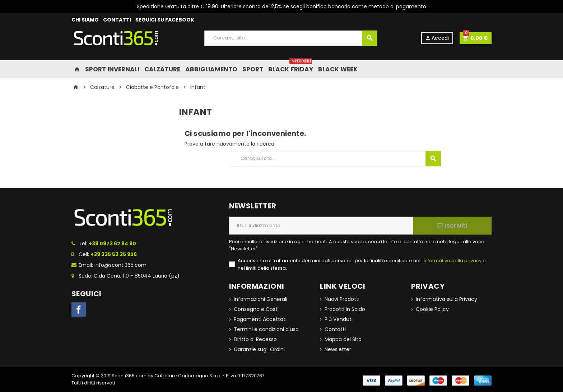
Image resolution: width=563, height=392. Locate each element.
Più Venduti (339, 319)
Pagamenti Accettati (260, 319)
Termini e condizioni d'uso (266, 329)
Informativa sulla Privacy (446, 299)
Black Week (338, 69)
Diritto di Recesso (255, 339)
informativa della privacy (452, 261)
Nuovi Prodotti (342, 299)
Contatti (335, 329)
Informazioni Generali (260, 299)
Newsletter (338, 349)
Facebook (79, 310)
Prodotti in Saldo (345, 309)
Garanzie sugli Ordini (259, 349)
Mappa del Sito (343, 339)
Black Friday (291, 67)
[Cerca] (291, 38)
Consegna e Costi (256, 309)
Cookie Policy (432, 309)
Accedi (437, 38)
